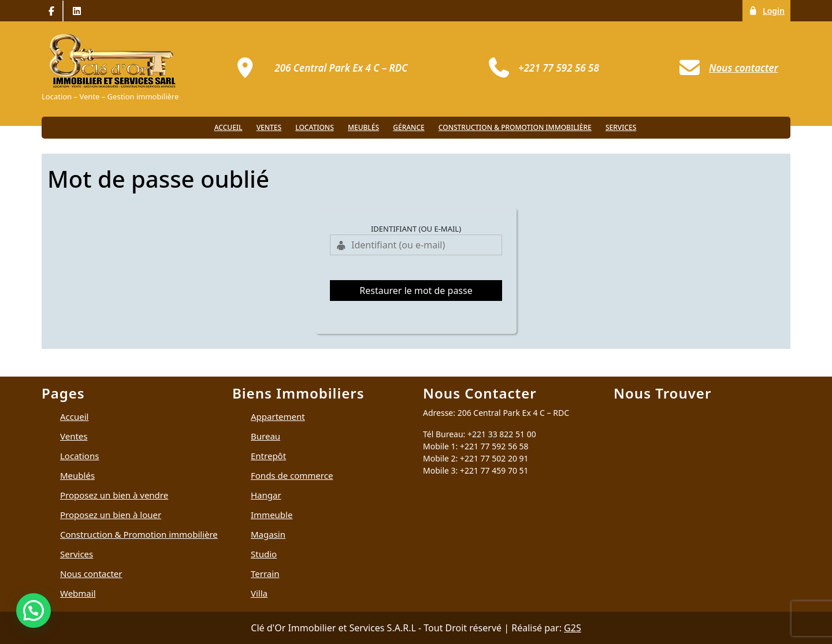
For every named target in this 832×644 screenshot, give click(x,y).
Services (621, 127)
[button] (34, 611)
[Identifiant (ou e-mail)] (416, 245)
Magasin (268, 534)
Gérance (408, 127)
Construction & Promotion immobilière (515, 127)
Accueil (229, 127)
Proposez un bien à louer (111, 515)
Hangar (266, 495)
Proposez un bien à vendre (114, 495)
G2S (573, 628)
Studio (264, 554)
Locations (315, 127)
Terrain (265, 574)
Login (769, 10)
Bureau (265, 436)
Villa (259, 593)
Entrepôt (268, 456)
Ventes (269, 127)
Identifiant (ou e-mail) (416, 229)
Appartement (278, 416)
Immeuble (272, 515)
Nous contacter (91, 574)
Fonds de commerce (292, 475)
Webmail (78, 593)
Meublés (363, 127)
